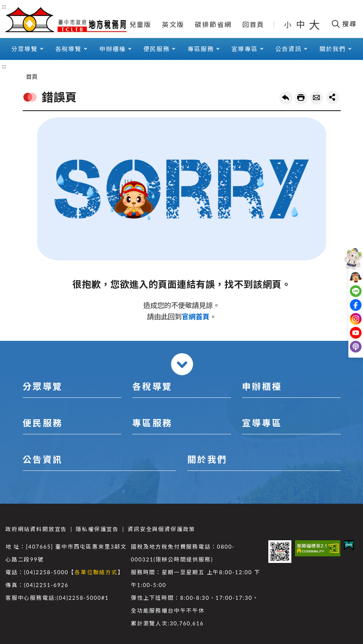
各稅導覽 (68, 49)
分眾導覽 (24, 49)
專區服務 (201, 49)
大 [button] (314, 24)
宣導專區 (245, 49)
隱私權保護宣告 (97, 529)
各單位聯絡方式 (96, 572)
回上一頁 (286, 98)
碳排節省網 (213, 24)
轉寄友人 (317, 98)
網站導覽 (104, 24)
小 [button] (288, 24)
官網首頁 (196, 317)
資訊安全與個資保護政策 (161, 529)
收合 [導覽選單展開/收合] (182, 364)
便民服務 (156, 49)
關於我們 (333, 49)
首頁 (32, 77)
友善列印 (301, 98)
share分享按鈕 (333, 98)
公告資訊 (288, 49)
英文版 (173, 24)
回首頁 (254, 24)
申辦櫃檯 (113, 49)
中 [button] (301, 24)
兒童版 (141, 24)
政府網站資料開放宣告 (36, 529)
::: (4, 6)
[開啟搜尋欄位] (344, 24)
